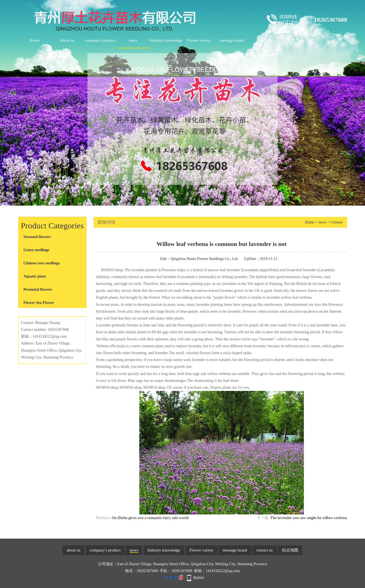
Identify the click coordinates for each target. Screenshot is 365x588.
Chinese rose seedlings (42, 263)
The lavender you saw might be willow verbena (309, 518)
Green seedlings (36, 250)
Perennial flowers (38, 289)
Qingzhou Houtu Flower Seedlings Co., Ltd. (205, 259)
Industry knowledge (166, 40)
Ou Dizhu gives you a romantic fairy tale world (150, 518)
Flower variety (199, 40)
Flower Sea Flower (39, 303)
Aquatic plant (35, 276)
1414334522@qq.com (223, 571)
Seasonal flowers (37, 237)
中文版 (298, 40)
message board (232, 40)
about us (67, 40)
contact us (265, 40)
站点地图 (290, 550)
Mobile (199, 578)
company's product (100, 40)
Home (34, 40)
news (133, 40)
